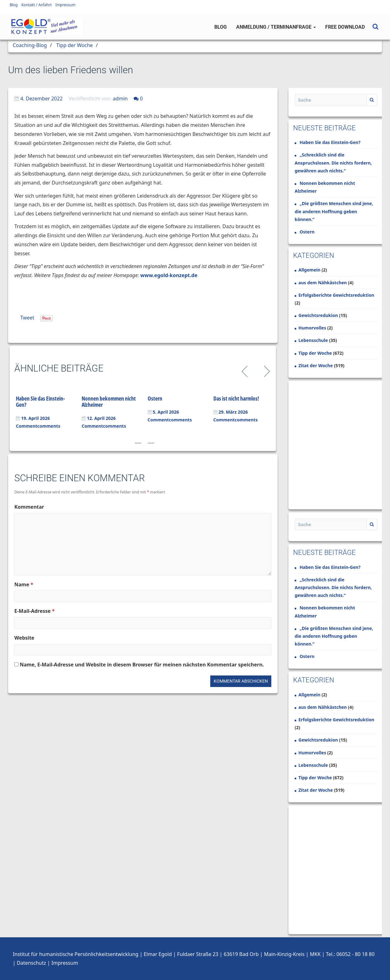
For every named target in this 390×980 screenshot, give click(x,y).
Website (24, 638)
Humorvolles (312, 328)
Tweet (27, 318)
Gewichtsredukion (318, 315)
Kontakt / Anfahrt (37, 5)
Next (266, 371)
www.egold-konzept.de (169, 275)
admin (120, 98)
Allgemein (309, 270)
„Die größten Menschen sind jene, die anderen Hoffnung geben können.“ (334, 211)
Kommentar (29, 507)
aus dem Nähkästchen (323, 283)
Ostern (155, 398)
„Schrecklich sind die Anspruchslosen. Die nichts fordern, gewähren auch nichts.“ (333, 163)
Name (24, 584)
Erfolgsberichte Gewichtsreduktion (336, 295)
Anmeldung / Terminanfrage (276, 27)
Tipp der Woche (75, 45)
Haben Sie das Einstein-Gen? (40, 401)
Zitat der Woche (316, 365)
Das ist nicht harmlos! (236, 398)
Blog (14, 5)
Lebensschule (313, 340)
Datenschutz (31, 963)
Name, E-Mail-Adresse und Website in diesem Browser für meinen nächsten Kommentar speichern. (142, 665)
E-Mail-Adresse (34, 611)
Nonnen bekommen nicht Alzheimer (109, 401)
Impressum (65, 5)
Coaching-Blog (30, 45)
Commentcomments (38, 426)
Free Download (345, 27)
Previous (246, 371)
